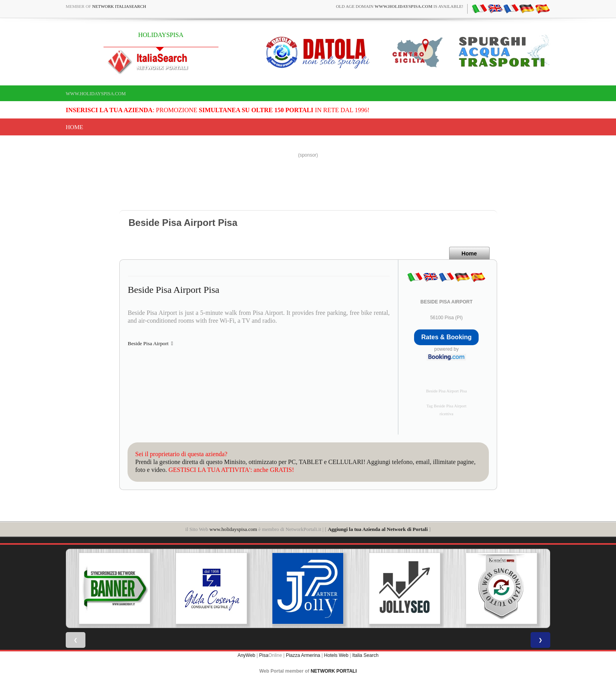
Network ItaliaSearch (119, 6)
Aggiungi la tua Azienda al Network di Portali (378, 529)
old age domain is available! (400, 6)
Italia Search (365, 655)
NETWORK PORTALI (334, 671)
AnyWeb (246, 655)
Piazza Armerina (303, 655)
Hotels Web (336, 655)
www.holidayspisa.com (96, 94)
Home (74, 127)
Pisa (264, 655)
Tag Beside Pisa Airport (447, 406)
